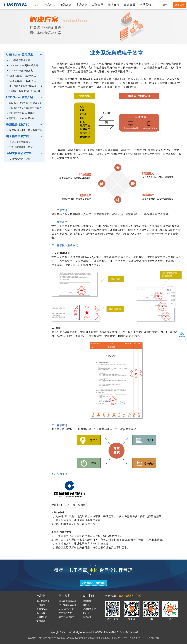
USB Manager (144, 638)
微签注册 (180, 5)
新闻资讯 (98, 5)
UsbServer (123, 638)
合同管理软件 (90, 638)
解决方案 (66, 5)
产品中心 (50, 5)
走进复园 (130, 5)
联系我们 (146, 5)
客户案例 (82, 5)
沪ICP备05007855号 (130, 632)
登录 (165, 5)
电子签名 (61, 638)
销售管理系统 (103, 638)
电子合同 (79, 638)
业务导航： (33, 638)
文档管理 (113, 638)
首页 (37, 5)
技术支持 (114, 5)
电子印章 (52, 638)
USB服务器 (132, 638)
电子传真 (155, 638)
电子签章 (43, 638)
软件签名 (70, 638)
